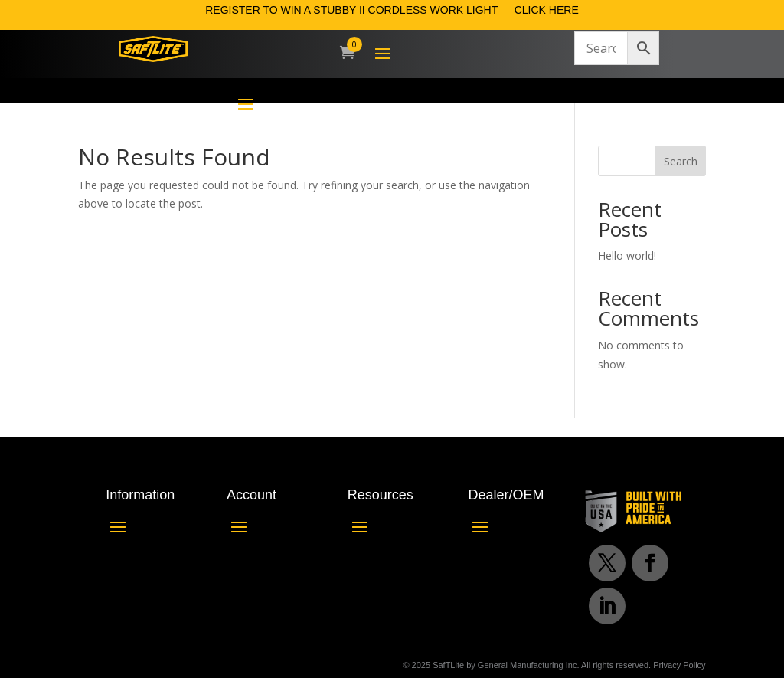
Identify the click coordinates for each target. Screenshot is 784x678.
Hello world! (627, 255)
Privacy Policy (679, 665)
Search (681, 161)
